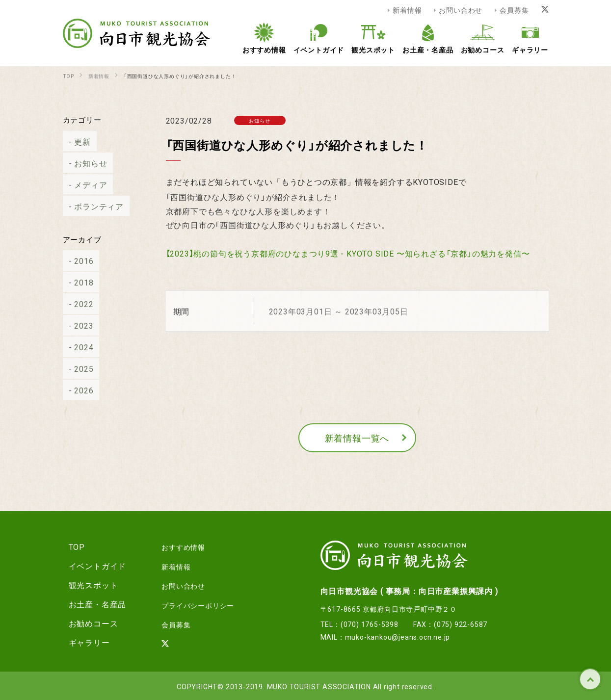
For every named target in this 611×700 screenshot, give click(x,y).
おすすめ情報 (174, 546)
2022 (78, 304)
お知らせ (85, 163)
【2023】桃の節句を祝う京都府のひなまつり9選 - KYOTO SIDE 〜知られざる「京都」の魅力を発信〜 (348, 253)
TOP (590, 679)
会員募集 (514, 10)
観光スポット (88, 585)
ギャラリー (83, 642)
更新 (77, 141)
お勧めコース (88, 623)
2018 (78, 282)
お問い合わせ (461, 10)
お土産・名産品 (92, 604)
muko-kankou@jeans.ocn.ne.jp (398, 637)
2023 (78, 325)
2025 (78, 368)
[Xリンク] (545, 10)
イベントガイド (92, 566)
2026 (78, 390)
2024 (78, 347)
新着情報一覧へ (357, 438)
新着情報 (407, 10)
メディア (85, 184)
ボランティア (93, 206)
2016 (78, 260)
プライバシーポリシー (191, 604)
